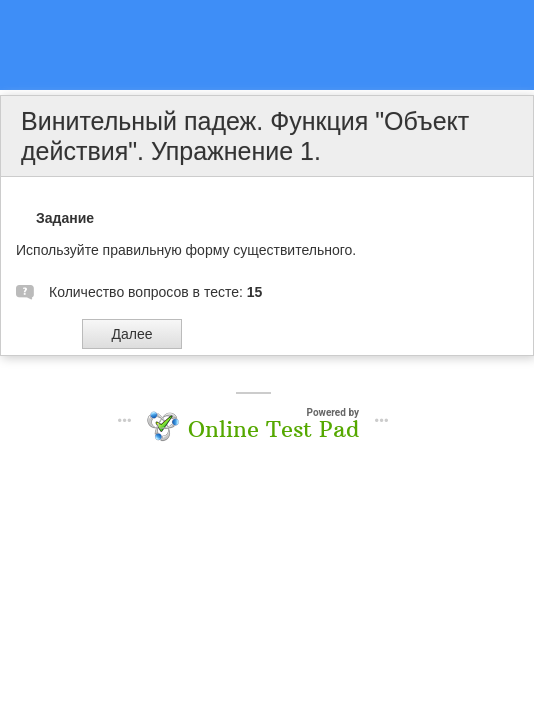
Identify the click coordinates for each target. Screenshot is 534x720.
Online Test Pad (273, 429)
